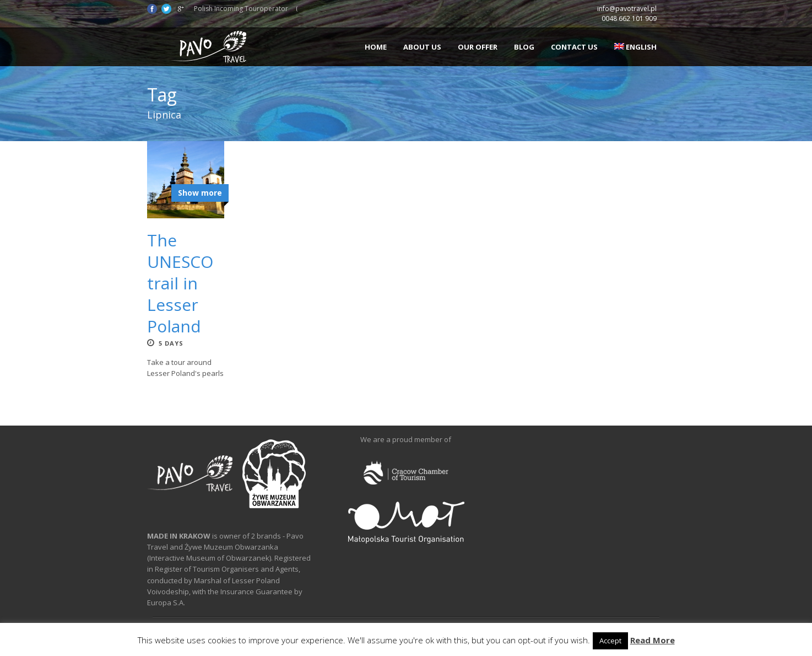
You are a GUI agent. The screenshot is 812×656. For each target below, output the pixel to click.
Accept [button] (610, 641)
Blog (524, 47)
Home (376, 47)
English (635, 47)
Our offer (478, 47)
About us (422, 47)
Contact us (574, 47)
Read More (653, 640)
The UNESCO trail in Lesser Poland (180, 283)
